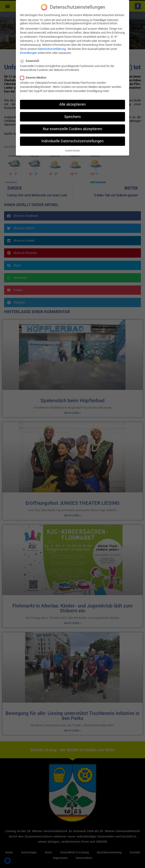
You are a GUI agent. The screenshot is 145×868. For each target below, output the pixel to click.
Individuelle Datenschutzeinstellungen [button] (72, 141)
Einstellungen (29, 53)
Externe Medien (34, 78)
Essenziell (31, 61)
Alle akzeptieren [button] (72, 104)
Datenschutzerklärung (52, 49)
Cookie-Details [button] (72, 151)
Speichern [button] (72, 117)
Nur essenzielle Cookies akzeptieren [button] (72, 129)
